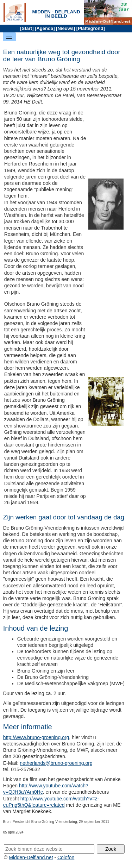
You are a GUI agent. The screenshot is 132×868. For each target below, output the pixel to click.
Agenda (45, 28)
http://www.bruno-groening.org (36, 737)
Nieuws (65, 28)
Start (27, 28)
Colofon (66, 857)
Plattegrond (90, 28)
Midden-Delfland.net (31, 857)
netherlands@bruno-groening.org (56, 763)
